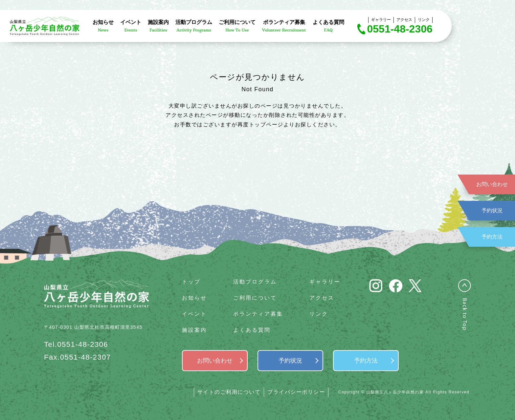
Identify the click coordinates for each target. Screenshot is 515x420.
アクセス (404, 20)
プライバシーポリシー (296, 392)
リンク (424, 20)
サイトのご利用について (229, 392)
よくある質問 (252, 330)
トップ (191, 282)
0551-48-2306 (400, 29)
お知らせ (194, 298)
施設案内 (194, 330)
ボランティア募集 (258, 314)
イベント (194, 314)
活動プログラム (255, 282)
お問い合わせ (492, 184)
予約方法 (492, 237)
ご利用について (255, 298)
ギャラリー (381, 20)
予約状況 (492, 210)
